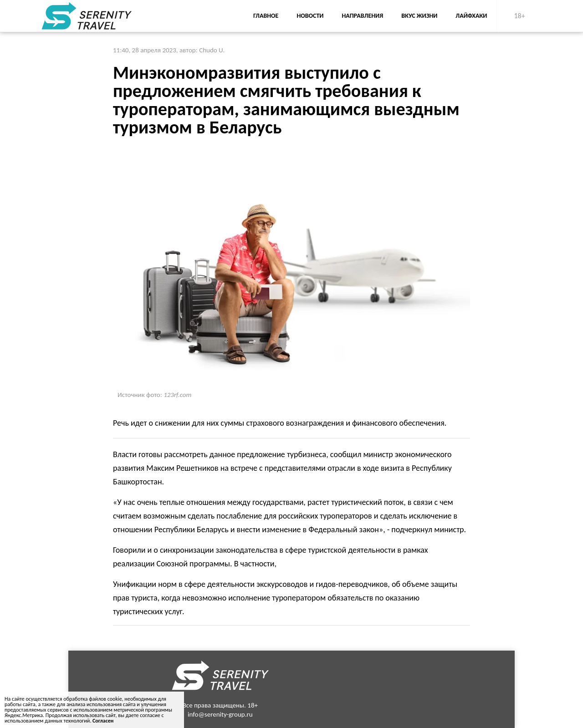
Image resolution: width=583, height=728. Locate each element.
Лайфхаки (471, 16)
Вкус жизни (419, 16)
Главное (266, 16)
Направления (362, 16)
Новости (310, 16)
